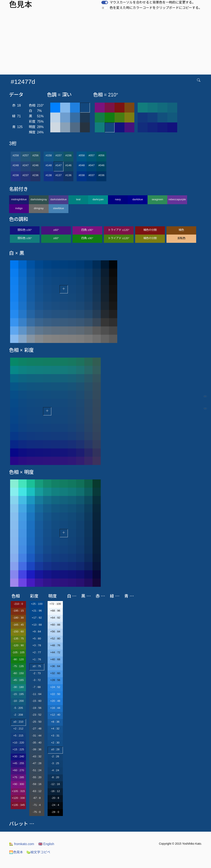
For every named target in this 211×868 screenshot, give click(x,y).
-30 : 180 (18, 687)
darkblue (138, 199)
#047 (91, 165)
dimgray (39, 208)
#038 (82, 175)
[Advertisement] (106, 44)
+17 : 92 (37, 618)
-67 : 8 (37, 798)
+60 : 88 (55, 625)
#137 (59, 175)
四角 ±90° (87, 230)
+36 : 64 (55, 666)
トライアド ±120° (119, 230)
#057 (91, 155)
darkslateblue (58, 199)
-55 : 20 (37, 777)
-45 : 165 (18, 680)
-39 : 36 (37, 749)
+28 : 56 (55, 680)
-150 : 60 (18, 631)
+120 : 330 (18, 798)
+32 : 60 (55, 673)
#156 (68, 155)
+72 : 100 (55, 604)
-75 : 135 (18, 666)
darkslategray (39, 199)
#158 (49, 155)
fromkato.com (22, 844)
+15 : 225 (18, 749)
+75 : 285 (18, 777)
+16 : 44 (55, 708)
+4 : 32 (55, 729)
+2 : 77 (37, 652)
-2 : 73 (37, 673)
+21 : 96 (37, 611)
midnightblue (19, 199)
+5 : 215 (18, 736)
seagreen (157, 199)
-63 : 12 (37, 791)
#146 (68, 165)
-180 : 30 (18, 618)
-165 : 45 (18, 625)
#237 (26, 175)
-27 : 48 (37, 729)
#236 (35, 175)
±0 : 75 (37, 666)
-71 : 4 (37, 805)
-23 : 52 (37, 715)
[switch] (105, 2)
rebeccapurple (177, 199)
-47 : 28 (37, 763)
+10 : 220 (18, 743)
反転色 (181, 238)
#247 (26, 165)
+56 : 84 (55, 631)
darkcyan (98, 199)
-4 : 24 (55, 770)
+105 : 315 (18, 791)
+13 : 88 (37, 625)
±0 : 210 (18, 722)
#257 (26, 155)
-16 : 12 (55, 791)
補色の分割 (150, 230)
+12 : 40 (55, 715)
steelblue (58, 208)
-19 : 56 (37, 708)
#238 (16, 175)
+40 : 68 (55, 659)
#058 (82, 155)
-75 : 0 (37, 812)
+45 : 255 (18, 763)
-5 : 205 (18, 708)
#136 (68, 175)
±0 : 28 (55, 749)
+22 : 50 (55, 694)
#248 (16, 165)
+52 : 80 (55, 639)
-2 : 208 (18, 715)
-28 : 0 (55, 812)
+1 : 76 (37, 659)
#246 (35, 165)
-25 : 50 (37, 722)
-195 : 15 (18, 611)
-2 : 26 (55, 756)
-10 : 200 (18, 701)
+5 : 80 (37, 639)
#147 (59, 165)
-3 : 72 (37, 680)
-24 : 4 (55, 805)
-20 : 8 (55, 798)
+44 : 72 (55, 652)
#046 (101, 165)
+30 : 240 (18, 756)
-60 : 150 (18, 673)
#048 (82, 165)
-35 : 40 (37, 743)
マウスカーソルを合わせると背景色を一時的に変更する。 (152, 2)
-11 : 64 (37, 694)
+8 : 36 (55, 722)
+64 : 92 (55, 618)
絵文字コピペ (38, 852)
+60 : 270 (18, 770)
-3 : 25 (55, 763)
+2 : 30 (55, 743)
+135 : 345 (18, 805)
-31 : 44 (37, 736)
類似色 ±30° (25, 230)
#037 (91, 175)
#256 (35, 155)
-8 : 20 (55, 777)
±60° (56, 230)
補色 (181, 230)
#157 (59, 155)
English (46, 844)
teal (78, 199)
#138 (49, 175)
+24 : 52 (55, 687)
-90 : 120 (18, 659)
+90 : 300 (18, 784)
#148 (49, 165)
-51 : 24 (37, 770)
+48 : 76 (55, 645)
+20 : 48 (55, 701)
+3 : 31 (55, 736)
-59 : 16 (37, 784)
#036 (101, 175)
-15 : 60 (37, 701)
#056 (101, 155)
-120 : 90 (18, 645)
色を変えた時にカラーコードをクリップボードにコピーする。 (156, 8)
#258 (16, 155)
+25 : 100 (37, 604)
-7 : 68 (37, 687)
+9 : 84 (37, 631)
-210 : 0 (18, 604)
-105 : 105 (18, 652)
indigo (19, 208)
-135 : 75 (18, 639)
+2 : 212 (18, 729)
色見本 (16, 852)
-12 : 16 (55, 784)
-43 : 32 (37, 756)
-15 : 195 (18, 694)
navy (118, 199)
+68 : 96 (55, 611)
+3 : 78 (37, 645)
